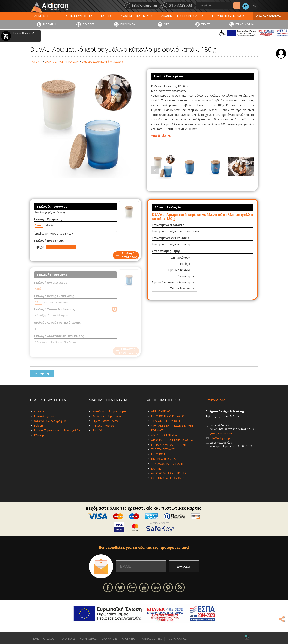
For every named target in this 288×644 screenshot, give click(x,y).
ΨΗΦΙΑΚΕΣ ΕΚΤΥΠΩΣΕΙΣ (167, 421)
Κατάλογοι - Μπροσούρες (109, 411)
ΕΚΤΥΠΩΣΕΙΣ (160, 454)
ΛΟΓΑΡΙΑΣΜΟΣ (88, 639)
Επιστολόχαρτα (44, 416)
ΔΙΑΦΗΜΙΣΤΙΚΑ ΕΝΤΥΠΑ (136, 16)
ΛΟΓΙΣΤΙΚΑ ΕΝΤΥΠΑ (164, 435)
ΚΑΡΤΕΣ (106, 16)
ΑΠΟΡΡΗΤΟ (129, 639)
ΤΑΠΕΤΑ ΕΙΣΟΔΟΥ (163, 449)
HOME (35, 639)
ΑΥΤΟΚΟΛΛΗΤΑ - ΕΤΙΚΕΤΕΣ (169, 473)
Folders (39, 425)
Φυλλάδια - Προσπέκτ (107, 416)
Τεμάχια (39, 247)
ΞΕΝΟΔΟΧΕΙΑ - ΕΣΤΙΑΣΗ (167, 464)
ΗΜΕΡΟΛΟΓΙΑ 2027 (164, 459)
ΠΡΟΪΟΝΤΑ (128, 24)
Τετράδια (98, 430)
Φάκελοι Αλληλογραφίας (50, 421)
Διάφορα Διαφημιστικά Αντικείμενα (102, 62)
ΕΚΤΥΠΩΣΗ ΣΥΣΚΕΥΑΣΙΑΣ (229, 16)
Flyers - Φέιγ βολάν (105, 421)
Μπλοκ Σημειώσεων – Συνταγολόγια (58, 430)
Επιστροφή (42, 373)
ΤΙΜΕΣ (205, 24)
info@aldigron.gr (220, 438)
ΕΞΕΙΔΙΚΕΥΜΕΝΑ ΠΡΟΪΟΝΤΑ (170, 445)
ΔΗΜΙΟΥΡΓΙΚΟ (44, 16)
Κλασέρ (39, 435)
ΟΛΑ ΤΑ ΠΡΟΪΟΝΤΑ (268, 16)
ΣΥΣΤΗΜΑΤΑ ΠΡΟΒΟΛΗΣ (168, 478)
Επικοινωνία (216, 400)
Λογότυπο (41, 411)
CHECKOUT (50, 639)
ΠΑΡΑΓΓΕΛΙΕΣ (68, 639)
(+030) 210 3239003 (221, 433)
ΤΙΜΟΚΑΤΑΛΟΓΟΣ (177, 639)
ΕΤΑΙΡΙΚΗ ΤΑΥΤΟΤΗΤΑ (77, 16)
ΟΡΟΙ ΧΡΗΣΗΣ (109, 639)
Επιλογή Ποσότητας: (49, 240)
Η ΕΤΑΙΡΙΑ (50, 24)
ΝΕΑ (167, 24)
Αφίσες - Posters (103, 425)
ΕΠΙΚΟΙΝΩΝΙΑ (244, 24)
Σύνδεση (281, 54)
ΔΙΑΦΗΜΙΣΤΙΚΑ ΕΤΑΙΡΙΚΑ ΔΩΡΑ (182, 16)
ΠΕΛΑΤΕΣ (88, 24)
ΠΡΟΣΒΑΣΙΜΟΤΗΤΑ (151, 639)
